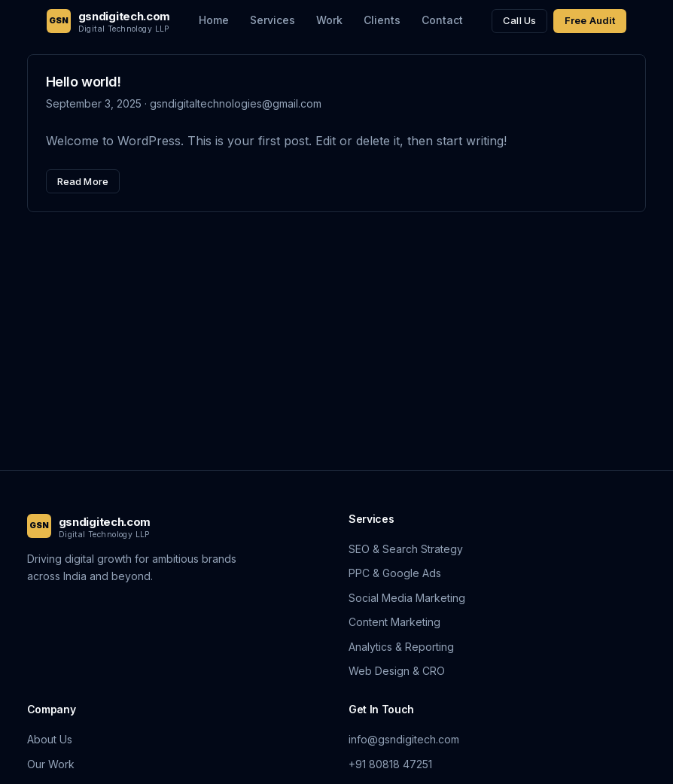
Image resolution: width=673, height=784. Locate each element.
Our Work (51, 764)
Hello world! (84, 82)
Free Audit (590, 20)
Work (329, 20)
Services (273, 20)
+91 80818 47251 (390, 764)
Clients (382, 20)
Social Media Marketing (407, 598)
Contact (442, 20)
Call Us (519, 20)
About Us (50, 739)
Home (214, 20)
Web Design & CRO (397, 671)
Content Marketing (394, 622)
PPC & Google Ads (395, 573)
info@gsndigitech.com (404, 739)
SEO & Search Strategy (406, 549)
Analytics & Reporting (401, 647)
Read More (83, 181)
